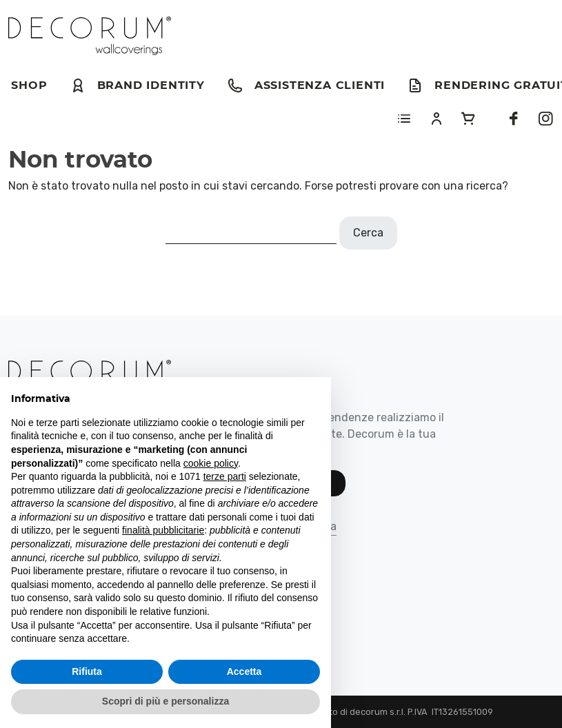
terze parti (225, 476)
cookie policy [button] (211, 463)
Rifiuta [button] (87, 671)
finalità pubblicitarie (163, 530)
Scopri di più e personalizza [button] (165, 701)
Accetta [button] (244, 671)
